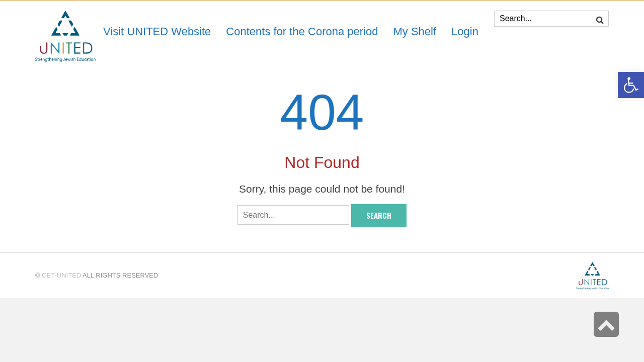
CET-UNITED (61, 275)
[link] (415, 31)
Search (379, 215)
